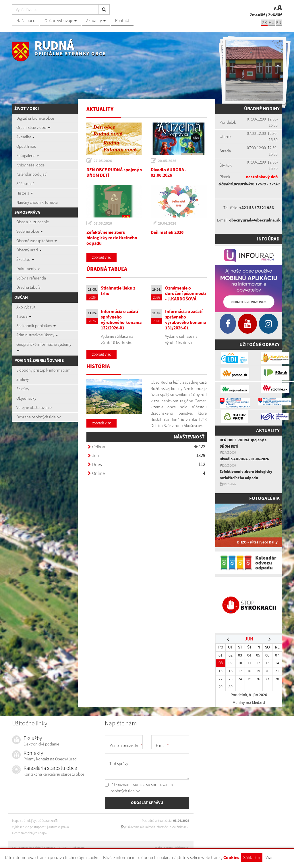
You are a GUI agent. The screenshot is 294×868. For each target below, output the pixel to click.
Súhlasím (252, 857)
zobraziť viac (101, 258)
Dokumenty (28, 269)
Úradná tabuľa (28, 287)
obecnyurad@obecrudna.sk (255, 220)
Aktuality (96, 21)
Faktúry (23, 389)
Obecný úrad (29, 250)
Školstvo (25, 259)
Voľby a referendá (31, 278)
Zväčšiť (275, 15)
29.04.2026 (167, 223)
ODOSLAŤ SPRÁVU (147, 803)
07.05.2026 (103, 223)
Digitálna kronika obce (35, 118)
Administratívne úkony (37, 335)
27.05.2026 (103, 161)
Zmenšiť (257, 15)
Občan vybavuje (61, 21)
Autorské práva (59, 827)
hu (272, 23)
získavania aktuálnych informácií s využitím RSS (155, 827)
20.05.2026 (167, 161)
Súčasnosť (25, 184)
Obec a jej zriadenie (33, 222)
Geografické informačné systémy (44, 347)
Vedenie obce (30, 231)
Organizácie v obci (33, 127)
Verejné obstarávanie (34, 407)
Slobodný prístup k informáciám (43, 370)
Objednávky (26, 398)
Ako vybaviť (26, 307)
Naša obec (26, 21)
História (25, 193)
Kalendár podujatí (31, 174)
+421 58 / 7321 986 (257, 208)
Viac (269, 857)
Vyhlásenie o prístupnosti (29, 827)
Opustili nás (26, 146)
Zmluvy (23, 379)
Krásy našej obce (30, 165)
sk (264, 23)
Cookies (231, 858)
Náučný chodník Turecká (37, 202)
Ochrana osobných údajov (38, 417)
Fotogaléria (28, 156)
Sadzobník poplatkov (36, 326)
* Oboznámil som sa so (139, 788)
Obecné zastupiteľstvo (37, 241)
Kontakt (122, 21)
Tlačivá (24, 316)
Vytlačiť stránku (45, 821)
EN (279, 23)
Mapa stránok (21, 821)
